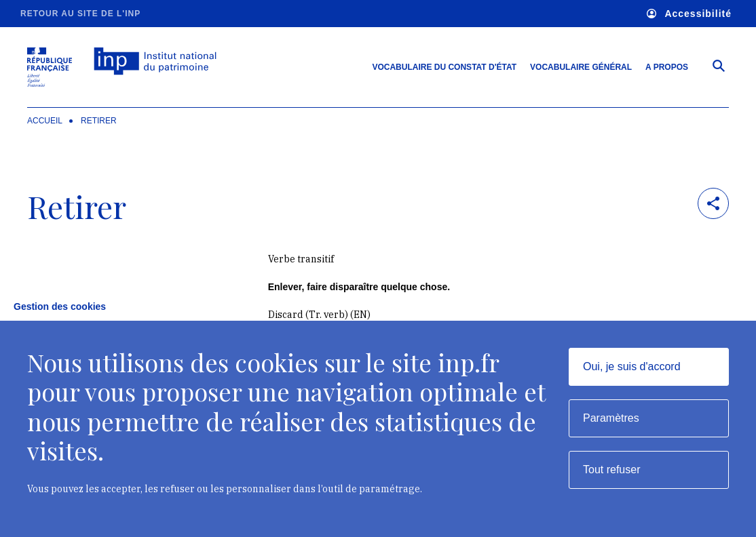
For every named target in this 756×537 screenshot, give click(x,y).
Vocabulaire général (581, 67)
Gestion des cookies (60, 306)
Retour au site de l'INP (80, 14)
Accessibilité (689, 14)
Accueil (45, 121)
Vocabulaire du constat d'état (444, 67)
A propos (667, 67)
